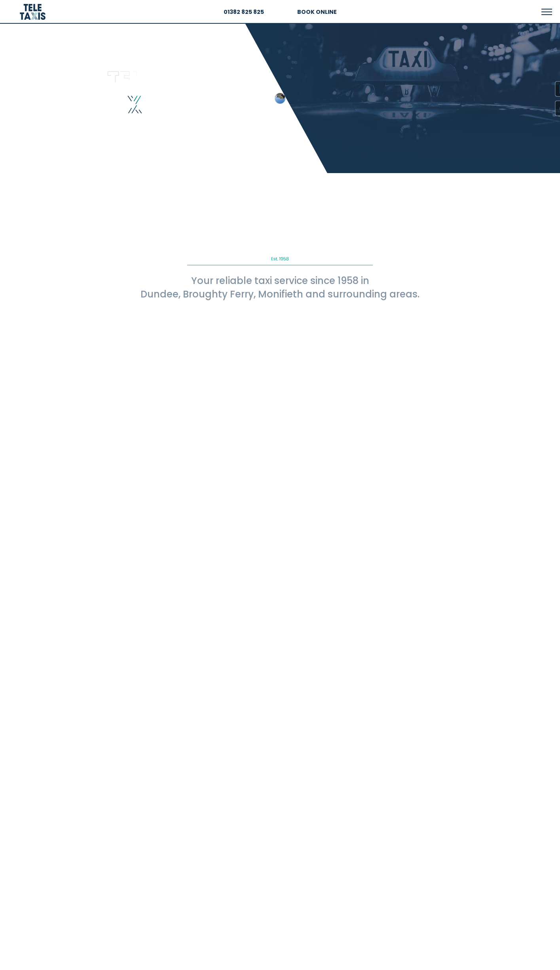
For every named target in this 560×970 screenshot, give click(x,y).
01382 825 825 (244, 12)
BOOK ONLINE (317, 12)
